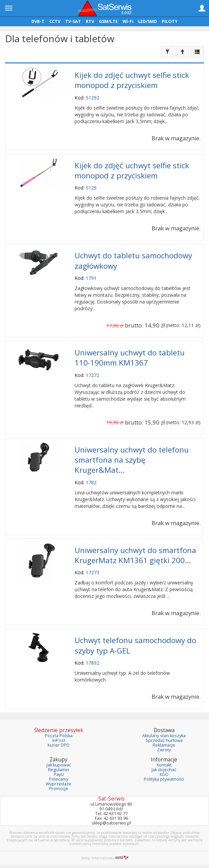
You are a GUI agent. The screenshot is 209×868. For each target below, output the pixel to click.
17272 (93, 375)
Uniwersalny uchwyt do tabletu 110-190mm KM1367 (130, 358)
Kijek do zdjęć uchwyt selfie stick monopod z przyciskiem (132, 80)
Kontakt (164, 765)
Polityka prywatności (164, 779)
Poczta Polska (59, 736)
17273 (93, 572)
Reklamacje (164, 745)
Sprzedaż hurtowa (164, 740)
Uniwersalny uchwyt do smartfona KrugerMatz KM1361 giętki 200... (135, 555)
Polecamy (59, 779)
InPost (59, 740)
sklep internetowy (105, 858)
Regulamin (59, 770)
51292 (93, 98)
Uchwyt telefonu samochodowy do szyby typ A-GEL (135, 645)
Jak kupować (59, 765)
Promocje (59, 789)
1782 (91, 482)
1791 (91, 278)
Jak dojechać (164, 770)
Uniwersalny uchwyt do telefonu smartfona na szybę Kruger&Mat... (132, 460)
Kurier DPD (59, 745)
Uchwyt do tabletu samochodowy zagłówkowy (133, 261)
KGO (164, 774)
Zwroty (164, 750)
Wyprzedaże (59, 784)
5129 (91, 188)
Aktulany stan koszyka (164, 736)
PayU (59, 774)
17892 (93, 663)
